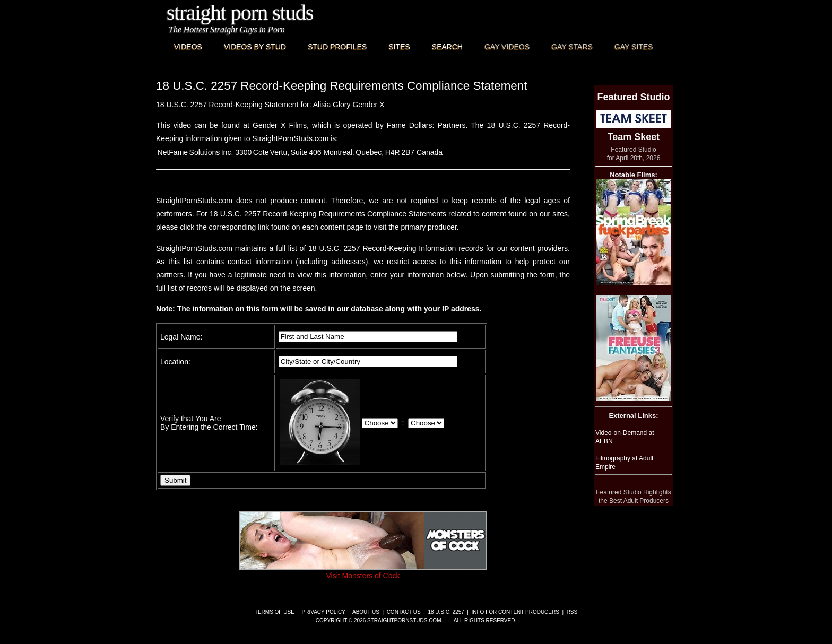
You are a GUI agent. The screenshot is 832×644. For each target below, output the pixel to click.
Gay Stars (572, 47)
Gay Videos (507, 47)
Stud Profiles (337, 47)
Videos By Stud (255, 47)
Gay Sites (634, 47)
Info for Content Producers (515, 612)
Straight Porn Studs (240, 12)
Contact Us (404, 612)
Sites (399, 47)
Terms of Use (275, 612)
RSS (572, 612)
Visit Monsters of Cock (363, 571)
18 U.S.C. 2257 (446, 612)
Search (447, 47)
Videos (188, 47)
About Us (366, 612)
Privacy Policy (324, 612)
